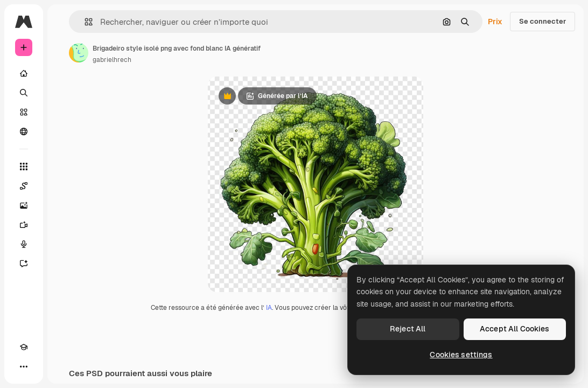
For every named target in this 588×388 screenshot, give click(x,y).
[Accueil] (24, 73)
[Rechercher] (24, 93)
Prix (495, 22)
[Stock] (24, 112)
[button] (84, 22)
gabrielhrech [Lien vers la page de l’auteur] (112, 60)
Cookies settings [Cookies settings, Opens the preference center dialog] (461, 355)
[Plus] (24, 366)
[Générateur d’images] (24, 205)
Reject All (408, 329)
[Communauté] (24, 131)
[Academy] (24, 347)
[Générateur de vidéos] (24, 225)
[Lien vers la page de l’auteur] (79, 53)
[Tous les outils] (24, 167)
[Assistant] (24, 264)
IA (269, 308)
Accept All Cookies (515, 329)
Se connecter (542, 21)
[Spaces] (24, 186)
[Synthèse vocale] (24, 244)
